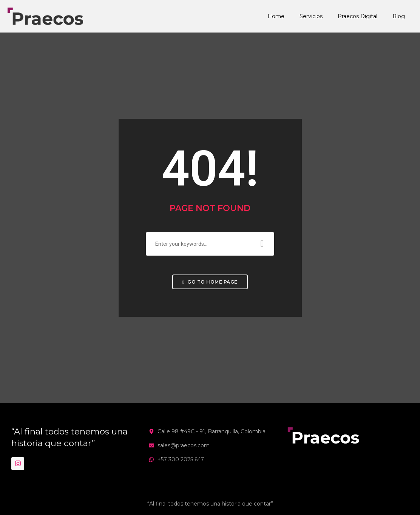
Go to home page (210, 282)
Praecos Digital (357, 16)
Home (276, 16)
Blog (399, 16)
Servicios (311, 16)
